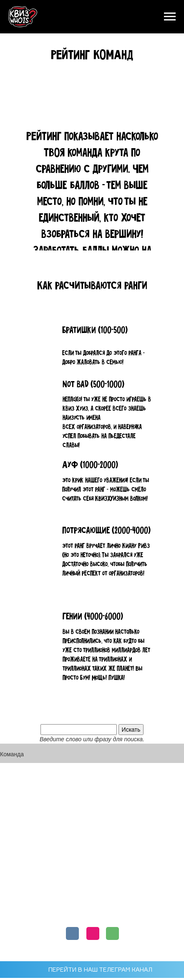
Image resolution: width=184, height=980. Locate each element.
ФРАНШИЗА (92, 869)
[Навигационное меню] (170, 17)
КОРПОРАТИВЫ (92, 885)
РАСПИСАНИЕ (92, 835)
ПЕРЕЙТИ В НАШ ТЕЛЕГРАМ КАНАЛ (100, 969)
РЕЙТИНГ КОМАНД (92, 852)
